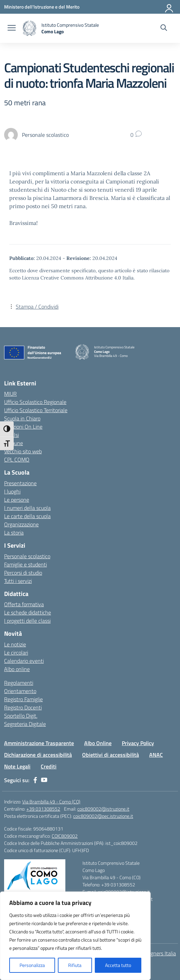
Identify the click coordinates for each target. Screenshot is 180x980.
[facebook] (35, 780)
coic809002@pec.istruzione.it (103, 816)
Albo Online (98, 743)
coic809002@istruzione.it (103, 809)
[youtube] (44, 780)
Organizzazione (21, 524)
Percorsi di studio (23, 573)
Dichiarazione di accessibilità (38, 755)
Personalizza (32, 965)
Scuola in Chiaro (22, 418)
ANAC (156, 755)
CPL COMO (17, 459)
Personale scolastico (27, 556)
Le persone (17, 500)
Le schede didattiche (28, 612)
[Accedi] (169, 7)
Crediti (49, 766)
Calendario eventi (24, 661)
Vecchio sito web (23, 451)
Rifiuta (75, 965)
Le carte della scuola (27, 516)
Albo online (17, 669)
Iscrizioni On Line (23, 427)
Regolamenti (19, 683)
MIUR (10, 394)
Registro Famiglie (23, 699)
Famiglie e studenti (25, 564)
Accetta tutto (118, 965)
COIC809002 (65, 836)
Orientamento (20, 691)
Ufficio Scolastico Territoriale (36, 410)
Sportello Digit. (21, 716)
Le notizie (15, 644)
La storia (14, 533)
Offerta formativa (24, 604)
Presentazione (20, 483)
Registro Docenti (23, 707)
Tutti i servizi (18, 581)
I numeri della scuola (27, 508)
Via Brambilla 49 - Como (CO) (51, 802)
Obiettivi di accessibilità (111, 755)
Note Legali (17, 766)
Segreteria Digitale (25, 724)
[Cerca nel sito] (164, 28)
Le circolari (16, 653)
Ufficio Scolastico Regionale (35, 402)
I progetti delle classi (27, 621)
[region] (75, 936)
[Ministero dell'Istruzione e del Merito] (42, 7)
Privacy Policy (138, 743)
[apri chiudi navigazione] (12, 28)
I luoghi (12, 491)
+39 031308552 (43, 809)
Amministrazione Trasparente (39, 743)
